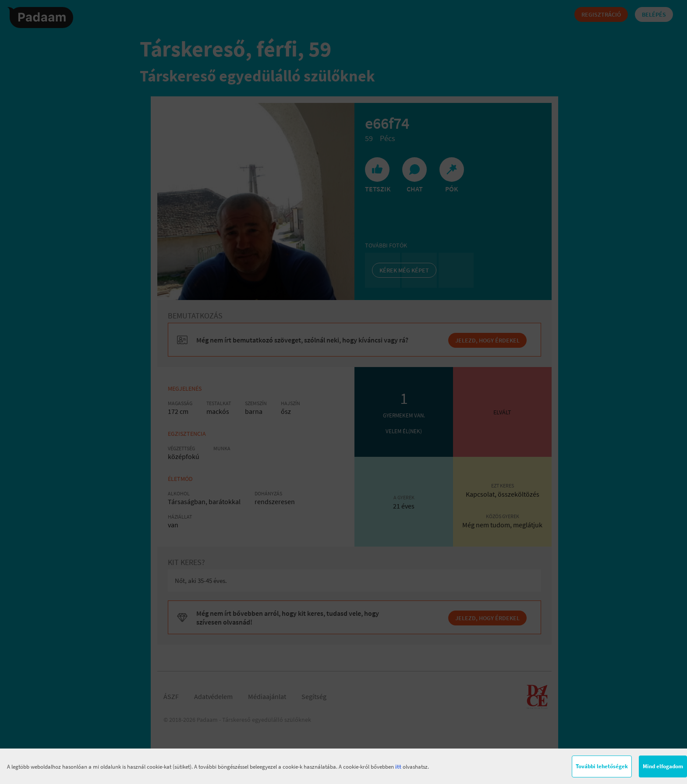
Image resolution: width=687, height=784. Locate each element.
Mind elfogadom (663, 766)
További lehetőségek (602, 766)
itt (398, 767)
